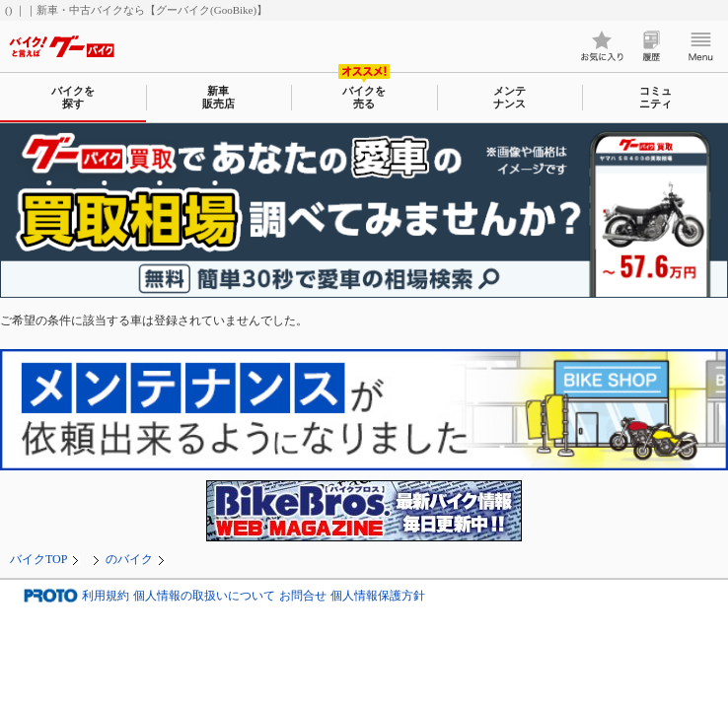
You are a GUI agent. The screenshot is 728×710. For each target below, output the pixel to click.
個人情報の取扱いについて (204, 596)
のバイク (129, 559)
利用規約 (106, 596)
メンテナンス (510, 97)
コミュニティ (655, 97)
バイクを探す (73, 97)
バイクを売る (364, 97)
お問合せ (303, 596)
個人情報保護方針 (378, 596)
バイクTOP (38, 559)
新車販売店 (218, 97)
